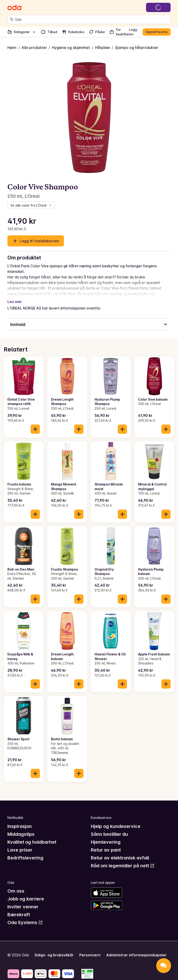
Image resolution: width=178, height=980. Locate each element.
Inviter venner (23, 907)
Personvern (90, 955)
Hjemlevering (106, 842)
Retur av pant (106, 850)
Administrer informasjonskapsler (136, 955)
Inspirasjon (20, 826)
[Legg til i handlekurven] (35, 429)
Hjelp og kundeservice (116, 826)
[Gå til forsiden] (14, 7)
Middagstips (21, 834)
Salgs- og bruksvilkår (54, 955)
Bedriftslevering (25, 858)
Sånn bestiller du (109, 834)
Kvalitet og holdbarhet (32, 842)
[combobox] (92, 19)
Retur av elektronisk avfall (120, 858)
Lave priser (20, 850)
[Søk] (12, 19)
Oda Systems (25, 923)
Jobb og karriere (26, 899)
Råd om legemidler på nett (123, 866)
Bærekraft (19, 915)
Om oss (16, 891)
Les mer (15, 302)
